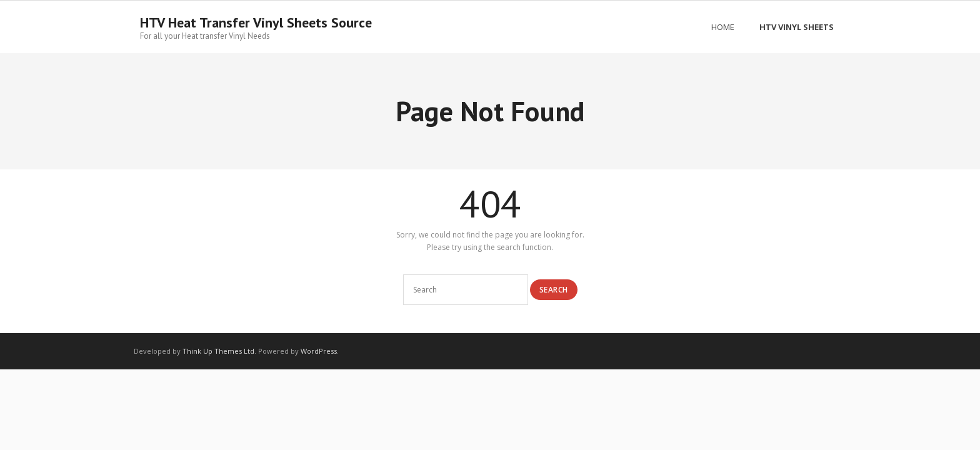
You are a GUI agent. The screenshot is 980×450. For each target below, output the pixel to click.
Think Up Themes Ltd (218, 351)
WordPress (319, 351)
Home (723, 27)
